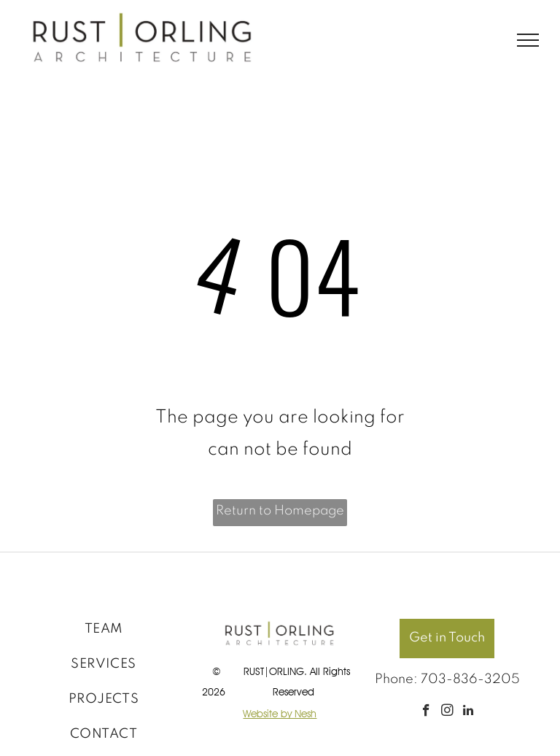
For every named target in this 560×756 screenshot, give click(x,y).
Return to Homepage (280, 511)
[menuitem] (104, 629)
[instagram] (447, 712)
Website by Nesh (280, 714)
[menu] (528, 40)
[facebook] (426, 712)
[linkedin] (468, 712)
